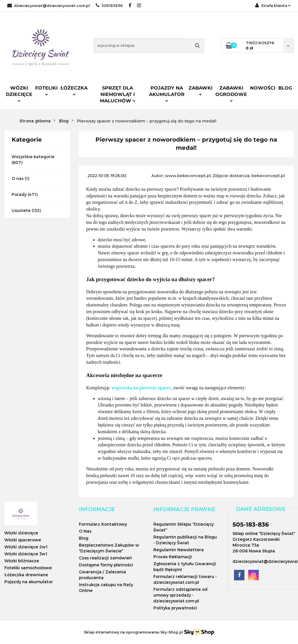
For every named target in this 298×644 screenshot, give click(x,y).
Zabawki (201, 90)
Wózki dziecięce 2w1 (26, 547)
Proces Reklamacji (173, 557)
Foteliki (46, 90)
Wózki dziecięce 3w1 (26, 554)
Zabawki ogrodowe (231, 94)
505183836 (109, 6)
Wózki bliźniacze (22, 561)
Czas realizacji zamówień (105, 558)
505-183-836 (251, 525)
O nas (18, 178)
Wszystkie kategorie (33, 157)
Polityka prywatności (175, 608)
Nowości (263, 88)
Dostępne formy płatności (106, 565)
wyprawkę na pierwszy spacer (141, 388)
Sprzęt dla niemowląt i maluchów (118, 94)
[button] (97, 509)
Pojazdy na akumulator (167, 94)
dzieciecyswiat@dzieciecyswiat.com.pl (49, 6)
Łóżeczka (74, 90)
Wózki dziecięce (19, 94)
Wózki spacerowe (23, 540)
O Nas (85, 531)
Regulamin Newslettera (179, 550)
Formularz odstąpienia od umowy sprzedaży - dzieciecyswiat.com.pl (180, 595)
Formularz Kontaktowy (103, 524)
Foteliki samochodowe (28, 568)
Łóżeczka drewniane (26, 575)
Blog (285, 88)
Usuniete (21, 210)
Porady (19, 194)
